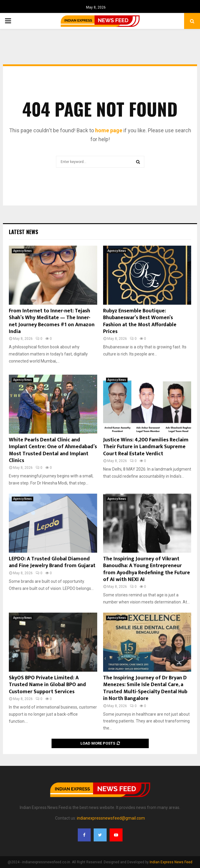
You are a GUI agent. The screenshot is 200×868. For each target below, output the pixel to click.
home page (109, 130)
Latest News (23, 232)
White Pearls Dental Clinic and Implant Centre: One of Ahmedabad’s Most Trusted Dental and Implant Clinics (53, 450)
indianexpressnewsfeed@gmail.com (111, 818)
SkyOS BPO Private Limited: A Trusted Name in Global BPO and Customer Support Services (47, 685)
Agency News (23, 251)
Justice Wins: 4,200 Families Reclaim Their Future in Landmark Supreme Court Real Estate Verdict (146, 447)
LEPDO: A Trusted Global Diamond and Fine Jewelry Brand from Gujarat (52, 562)
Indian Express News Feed (171, 862)
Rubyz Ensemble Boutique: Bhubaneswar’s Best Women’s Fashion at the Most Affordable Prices (140, 321)
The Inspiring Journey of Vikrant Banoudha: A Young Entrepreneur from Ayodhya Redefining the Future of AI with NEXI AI (147, 569)
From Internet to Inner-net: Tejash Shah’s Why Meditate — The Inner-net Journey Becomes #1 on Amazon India (52, 321)
